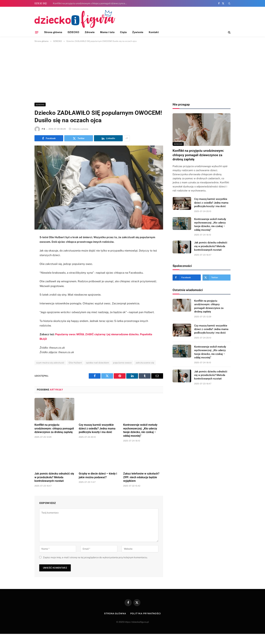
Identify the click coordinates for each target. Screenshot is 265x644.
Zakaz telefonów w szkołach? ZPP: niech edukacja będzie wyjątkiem (141, 477)
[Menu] (37, 32)
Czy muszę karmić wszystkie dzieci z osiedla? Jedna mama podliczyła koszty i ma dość (97, 429)
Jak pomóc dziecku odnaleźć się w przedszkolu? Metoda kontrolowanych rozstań (54, 477)
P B (43, 129)
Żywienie (138, 32)
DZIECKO (73, 32)
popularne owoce (122, 363)
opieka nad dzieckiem (97, 363)
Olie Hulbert (75, 363)
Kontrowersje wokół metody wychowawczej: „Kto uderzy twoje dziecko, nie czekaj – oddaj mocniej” (140, 430)
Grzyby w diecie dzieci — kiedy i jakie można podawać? (98, 475)
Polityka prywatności (146, 614)
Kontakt (154, 32)
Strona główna (53, 32)
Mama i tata (107, 32)
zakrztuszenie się (145, 363)
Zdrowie (90, 32)
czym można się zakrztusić (50, 363)
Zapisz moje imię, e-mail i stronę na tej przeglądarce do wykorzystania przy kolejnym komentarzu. (95, 557)
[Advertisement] (132, 72)
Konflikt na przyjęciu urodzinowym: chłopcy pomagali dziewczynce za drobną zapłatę (91, 3)
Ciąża (123, 32)
